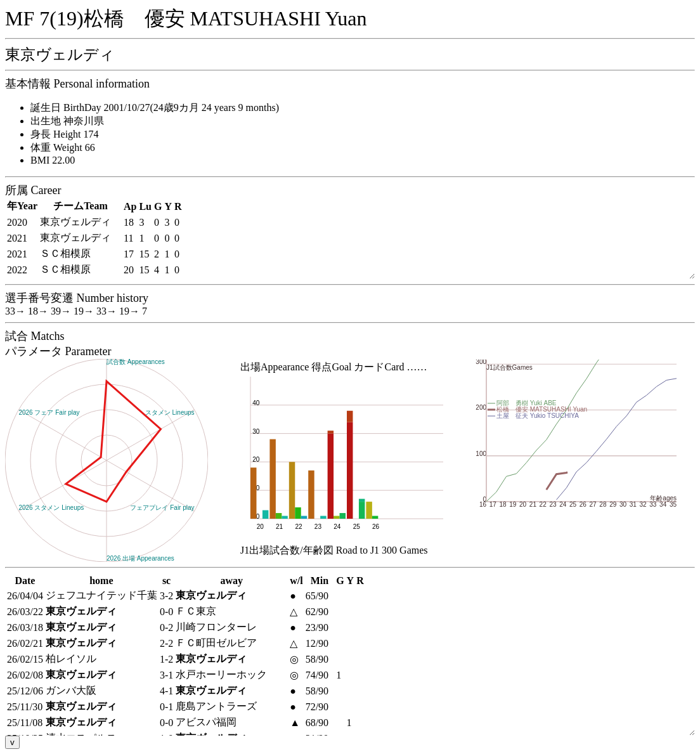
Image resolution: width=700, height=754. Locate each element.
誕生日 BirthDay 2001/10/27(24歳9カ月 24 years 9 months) (155, 107)
